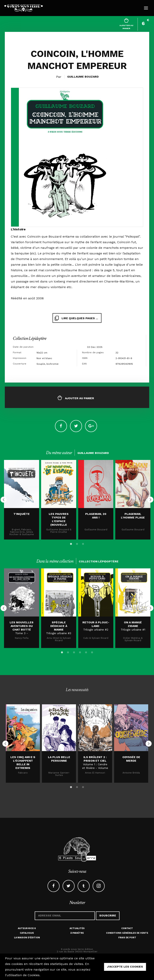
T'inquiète (22, 514)
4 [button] (80, 652)
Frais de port (127, 938)
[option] (22, 500)
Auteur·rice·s (27, 928)
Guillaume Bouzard (83, 77)
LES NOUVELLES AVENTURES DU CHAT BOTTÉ (22, 626)
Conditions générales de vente (127, 933)
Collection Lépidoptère (29, 338)
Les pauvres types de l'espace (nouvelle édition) (59, 521)
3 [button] (83, 543)
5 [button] (86, 652)
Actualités (77, 928)
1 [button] (71, 543)
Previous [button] (4, 500)
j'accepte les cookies (125, 967)
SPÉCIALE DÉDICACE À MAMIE (59, 626)
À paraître (77, 933)
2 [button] (77, 543)
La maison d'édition (27, 938)
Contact (127, 928)
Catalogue (27, 933)
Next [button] (150, 500)
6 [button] (92, 652)
